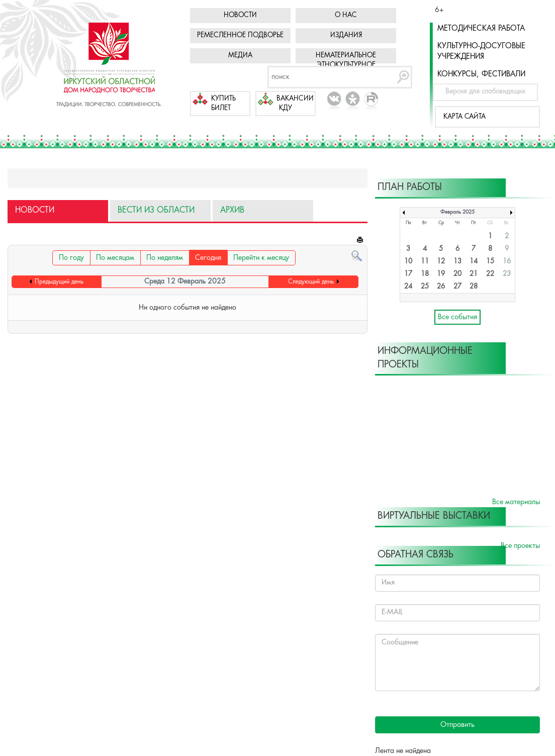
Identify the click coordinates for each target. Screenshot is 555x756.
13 (457, 262)
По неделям (165, 258)
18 (425, 274)
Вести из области (156, 210)
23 (507, 274)
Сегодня (208, 258)
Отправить (457, 725)
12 (441, 262)
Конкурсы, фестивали (481, 74)
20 (457, 274)
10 (408, 262)
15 (490, 262)
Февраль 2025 (457, 212)
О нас (346, 15)
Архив (232, 210)
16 (507, 262)
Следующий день (311, 282)
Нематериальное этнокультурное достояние (346, 65)
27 (457, 287)
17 (408, 274)
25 (425, 287)
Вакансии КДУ (295, 104)
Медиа (240, 56)
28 (474, 287)
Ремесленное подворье (240, 35)
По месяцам (115, 258)
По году (71, 258)
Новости (240, 15)
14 (474, 262)
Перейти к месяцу (261, 258)
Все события (457, 317)
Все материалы (516, 502)
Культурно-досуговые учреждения (481, 52)
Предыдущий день (59, 282)
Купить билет (223, 104)
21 (474, 274)
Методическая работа (481, 29)
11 (425, 262)
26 (441, 287)
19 (441, 274)
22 (490, 274)
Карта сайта (465, 117)
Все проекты (520, 546)
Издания (346, 35)
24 (408, 287)
